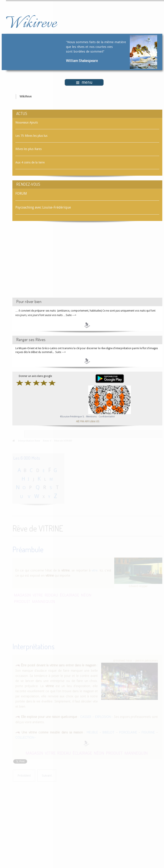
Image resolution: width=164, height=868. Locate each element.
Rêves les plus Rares (29, 149)
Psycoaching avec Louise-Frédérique (43, 207)
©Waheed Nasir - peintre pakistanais (135, 660)
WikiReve (26, 96)
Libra (92, 421)
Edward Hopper (138, 586)
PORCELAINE (128, 732)
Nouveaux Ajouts (27, 122)
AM (87, 421)
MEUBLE (92, 732)
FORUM (21, 193)
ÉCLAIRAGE (70, 594)
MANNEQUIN (44, 601)
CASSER (86, 716)
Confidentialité (107, 417)
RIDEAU (51, 594)
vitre (95, 570)
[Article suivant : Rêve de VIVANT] (47, 775)
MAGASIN (22, 594)
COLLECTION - (26, 737)
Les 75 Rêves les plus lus (31, 136)
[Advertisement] (48, 263)
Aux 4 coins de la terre (30, 162)
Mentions (92, 417)
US (97, 421)
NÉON (86, 594)
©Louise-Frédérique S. (72, 417)
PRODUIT (22, 601)
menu (84, 82)
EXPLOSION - (104, 716)
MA (82, 421)
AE (78, 421)
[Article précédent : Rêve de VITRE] (24, 775)
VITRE (38, 594)
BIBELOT (108, 732)
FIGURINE (148, 732)
